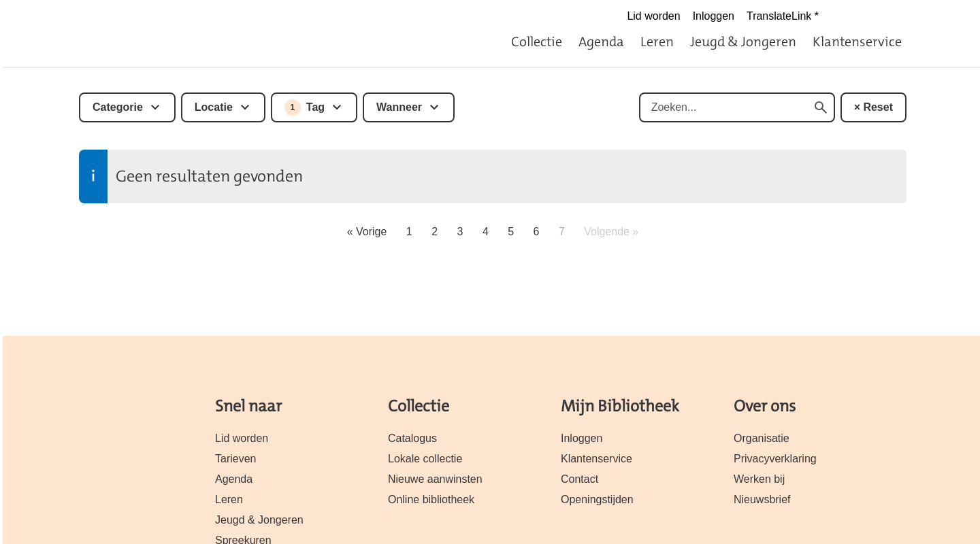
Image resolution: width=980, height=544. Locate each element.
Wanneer (399, 107)
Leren (657, 41)
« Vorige (367, 232)
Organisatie (762, 438)
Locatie (214, 107)
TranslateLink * (783, 16)
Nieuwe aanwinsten (435, 479)
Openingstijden (597, 499)
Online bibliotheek (431, 499)
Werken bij (759, 479)
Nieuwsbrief (762, 499)
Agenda (601, 41)
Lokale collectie (425, 459)
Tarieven (235, 459)
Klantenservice (857, 41)
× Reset (873, 107)
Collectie (537, 41)
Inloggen (714, 16)
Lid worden (653, 16)
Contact (579, 479)
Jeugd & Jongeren (743, 41)
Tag (305, 107)
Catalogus (412, 438)
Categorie (118, 107)
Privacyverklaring (775, 459)
